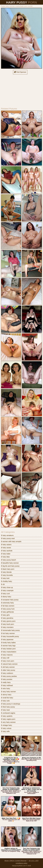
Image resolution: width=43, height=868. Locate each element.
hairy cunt (5, 594)
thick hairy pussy (8, 707)
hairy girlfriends (7, 612)
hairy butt (5, 578)
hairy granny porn (8, 621)
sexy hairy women (8, 692)
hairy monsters (7, 627)
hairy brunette (7, 575)
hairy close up (7, 587)
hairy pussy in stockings (11, 704)
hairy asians (6, 545)
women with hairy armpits (11, 542)
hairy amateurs (7, 535)
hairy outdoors (7, 673)
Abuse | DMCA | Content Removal (15, 861)
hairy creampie (7, 591)
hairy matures (7, 655)
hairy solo (5, 701)
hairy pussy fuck (8, 609)
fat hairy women (8, 606)
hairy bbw (5, 557)
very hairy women (8, 722)
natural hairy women (9, 664)
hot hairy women (8, 633)
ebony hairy (6, 597)
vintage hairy (7, 725)
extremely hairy (7, 603)
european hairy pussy (10, 600)
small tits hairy (7, 698)
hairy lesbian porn (8, 649)
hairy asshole (7, 551)
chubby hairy (7, 581)
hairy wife (5, 731)
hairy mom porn (8, 661)
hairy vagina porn (8, 719)
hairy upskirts (7, 716)
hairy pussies (7, 679)
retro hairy (6, 689)
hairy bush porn (8, 624)
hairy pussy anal (8, 538)
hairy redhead (7, 685)
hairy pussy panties (9, 676)
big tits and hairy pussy (10, 566)
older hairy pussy (8, 670)
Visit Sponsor (20, 72)
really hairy (6, 682)
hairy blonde (6, 572)
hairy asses (6, 548)
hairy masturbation (9, 652)
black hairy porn (8, 569)
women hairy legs (8, 646)
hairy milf (5, 658)
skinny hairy (6, 695)
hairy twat (5, 710)
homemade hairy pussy (10, 630)
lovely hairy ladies (8, 643)
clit (3, 584)
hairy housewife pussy (10, 636)
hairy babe (6, 554)
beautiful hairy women (10, 563)
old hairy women (8, 667)
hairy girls (5, 615)
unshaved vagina (8, 713)
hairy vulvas (6, 728)
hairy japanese (7, 640)
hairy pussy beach (8, 560)
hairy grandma (7, 618)
